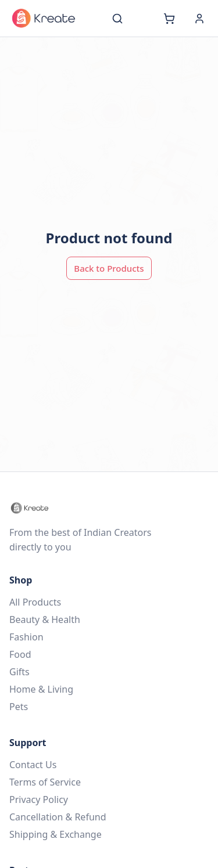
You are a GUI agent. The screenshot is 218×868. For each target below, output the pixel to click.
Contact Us (33, 765)
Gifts (19, 672)
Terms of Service (45, 782)
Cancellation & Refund (58, 817)
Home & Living (41, 689)
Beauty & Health (45, 620)
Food (20, 654)
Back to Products (109, 268)
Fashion (26, 637)
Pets (19, 707)
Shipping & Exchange (56, 834)
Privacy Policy (39, 799)
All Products (35, 602)
